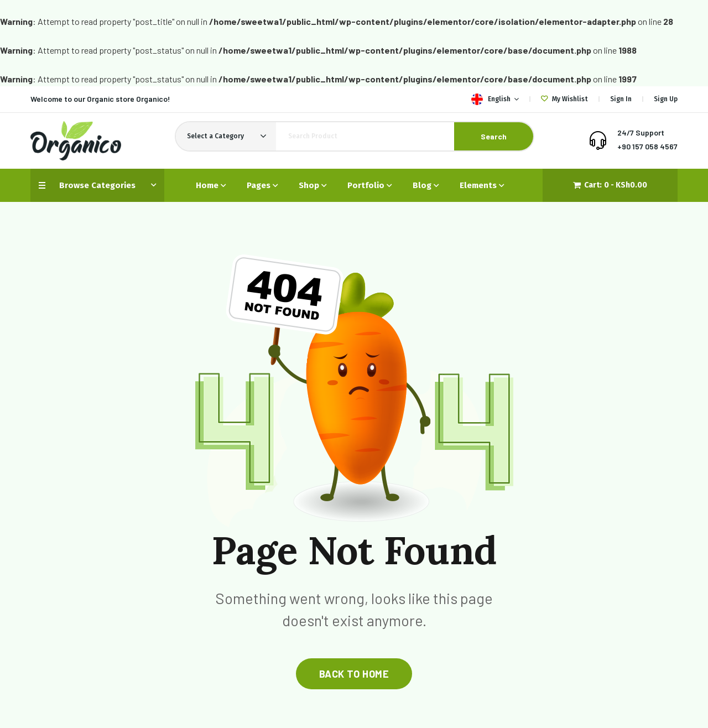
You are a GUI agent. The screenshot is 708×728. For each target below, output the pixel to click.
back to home (354, 674)
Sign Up (666, 99)
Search (494, 136)
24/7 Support (641, 132)
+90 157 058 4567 (647, 146)
